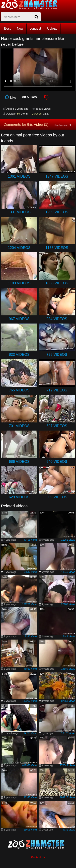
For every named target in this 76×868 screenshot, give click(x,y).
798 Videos (57, 355)
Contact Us (38, 857)
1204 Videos (19, 248)
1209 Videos (57, 212)
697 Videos (57, 426)
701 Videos (19, 426)
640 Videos (57, 462)
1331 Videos (19, 212)
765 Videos (19, 390)
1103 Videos (19, 283)
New (20, 28)
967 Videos (19, 319)
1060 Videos (57, 283)
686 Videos (19, 462)
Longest (35, 28)
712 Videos (57, 390)
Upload (52, 28)
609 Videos (57, 497)
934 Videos (57, 319)
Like (10, 97)
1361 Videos (19, 176)
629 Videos (19, 497)
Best (7, 28)
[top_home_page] (31, 5)
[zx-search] (21, 17)
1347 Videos (57, 176)
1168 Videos (57, 248)
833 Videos (19, 355)
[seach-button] (37, 17)
